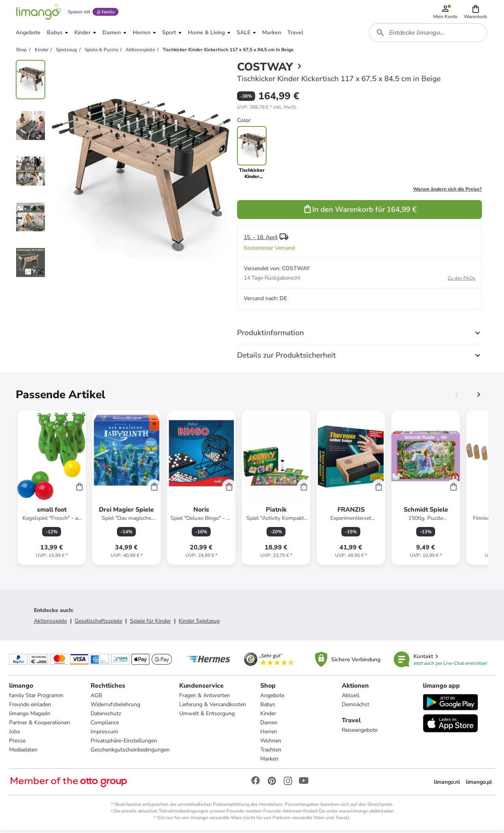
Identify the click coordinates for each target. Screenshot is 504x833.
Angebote (272, 698)
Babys (268, 707)
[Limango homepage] (38, 13)
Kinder (268, 716)
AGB (96, 698)
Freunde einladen (31, 707)
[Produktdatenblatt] (52, 490)
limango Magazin (30, 716)
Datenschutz (106, 716)
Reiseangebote (360, 733)
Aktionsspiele (50, 623)
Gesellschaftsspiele (98, 623)
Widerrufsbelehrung (115, 707)
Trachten (271, 752)
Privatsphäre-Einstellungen (124, 743)
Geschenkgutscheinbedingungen (130, 752)
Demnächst (356, 707)
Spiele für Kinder (150, 623)
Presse (18, 743)
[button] (476, 13)
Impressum (104, 734)
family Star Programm (37, 698)
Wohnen (271, 743)
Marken (269, 762)
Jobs (15, 734)
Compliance (105, 725)
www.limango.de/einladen (366, 814)
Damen (269, 725)
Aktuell (351, 698)
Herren (269, 734)
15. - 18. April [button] (261, 240)
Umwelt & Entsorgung (207, 716)
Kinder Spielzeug (199, 623)
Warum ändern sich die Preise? (447, 191)
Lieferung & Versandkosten (213, 707)
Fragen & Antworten (205, 698)
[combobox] (428, 35)
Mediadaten (24, 752)
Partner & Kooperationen (40, 725)
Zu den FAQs (461, 280)
